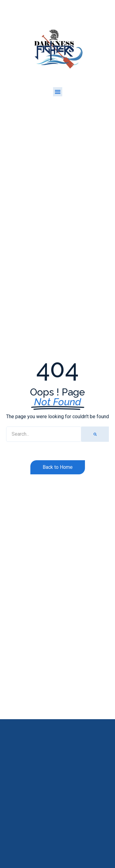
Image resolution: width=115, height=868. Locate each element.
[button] (58, 92)
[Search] (95, 434)
